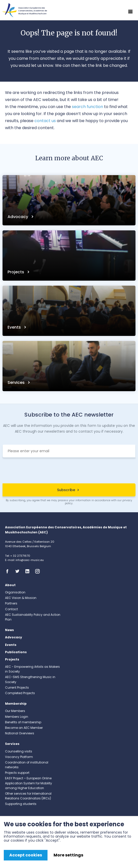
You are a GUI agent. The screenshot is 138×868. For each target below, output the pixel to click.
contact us (45, 121)
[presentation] (69, 471)
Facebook (9, 571)
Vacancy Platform (19, 757)
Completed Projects (20, 693)
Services (17, 382)
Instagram (39, 571)
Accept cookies (26, 855)
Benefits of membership (23, 722)
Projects (16, 272)
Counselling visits (19, 751)
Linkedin (29, 571)
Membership (16, 704)
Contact (11, 609)
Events (15, 327)
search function (87, 107)
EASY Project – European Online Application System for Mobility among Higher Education (29, 783)
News (9, 630)
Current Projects (17, 687)
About (10, 585)
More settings (68, 855)
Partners (11, 603)
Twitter (19, 571)
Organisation (15, 592)
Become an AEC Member (24, 728)
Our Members (15, 711)
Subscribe (66, 490)
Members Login (17, 717)
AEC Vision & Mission (21, 598)
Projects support (17, 773)
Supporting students (21, 804)
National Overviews (20, 733)
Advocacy (18, 217)
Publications (16, 652)
